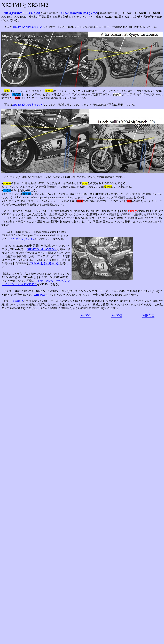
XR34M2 (39, 295)
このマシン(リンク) (22, 239)
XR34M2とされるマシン (27, 105)
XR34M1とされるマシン (27, 27)
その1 (86, 315)
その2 (117, 315)
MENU (148, 315)
